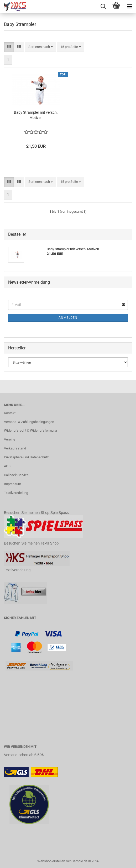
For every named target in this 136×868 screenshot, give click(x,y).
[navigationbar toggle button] (129, 7)
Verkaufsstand (15, 448)
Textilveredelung (16, 493)
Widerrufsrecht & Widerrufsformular (31, 430)
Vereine (10, 439)
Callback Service (16, 475)
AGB (7, 466)
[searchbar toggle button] (103, 7)
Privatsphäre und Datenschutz (26, 457)
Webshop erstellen (51, 861)
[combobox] (41, 47)
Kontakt (10, 413)
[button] (9, 47)
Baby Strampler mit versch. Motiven (36, 115)
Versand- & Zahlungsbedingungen (29, 422)
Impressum (12, 484)
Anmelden (68, 318)
